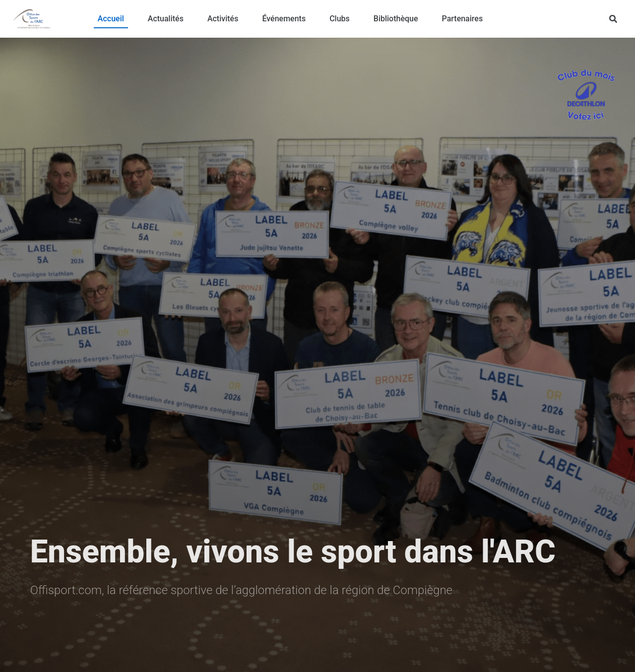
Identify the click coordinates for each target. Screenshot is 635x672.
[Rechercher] (613, 19)
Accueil (111, 19)
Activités (223, 19)
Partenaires (463, 19)
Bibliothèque (396, 19)
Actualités (166, 19)
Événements (284, 19)
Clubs (340, 19)
